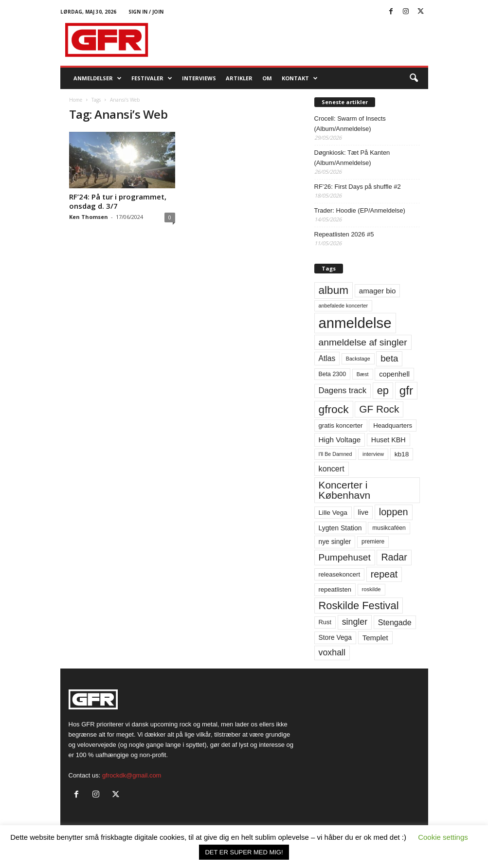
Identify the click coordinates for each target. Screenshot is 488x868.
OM (267, 78)
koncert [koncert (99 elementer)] (332, 469)
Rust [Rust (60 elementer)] (325, 622)
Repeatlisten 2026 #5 (344, 234)
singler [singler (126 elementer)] (355, 622)
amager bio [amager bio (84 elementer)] (378, 291)
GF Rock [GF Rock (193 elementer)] (379, 409)
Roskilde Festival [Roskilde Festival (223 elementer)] (359, 606)
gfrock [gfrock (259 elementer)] (334, 409)
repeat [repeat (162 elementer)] (384, 574)
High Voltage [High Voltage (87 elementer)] (340, 440)
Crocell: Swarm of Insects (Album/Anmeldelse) (350, 124)
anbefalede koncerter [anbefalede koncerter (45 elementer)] (343, 306)
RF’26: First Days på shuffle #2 (358, 187)
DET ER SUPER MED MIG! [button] (244, 852)
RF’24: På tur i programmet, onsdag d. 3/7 (118, 201)
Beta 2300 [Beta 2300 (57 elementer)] (333, 374)
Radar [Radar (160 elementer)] (394, 557)
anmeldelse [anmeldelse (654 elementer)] (355, 323)
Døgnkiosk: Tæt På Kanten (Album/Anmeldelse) (352, 158)
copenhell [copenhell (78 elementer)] (394, 374)
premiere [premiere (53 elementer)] (373, 542)
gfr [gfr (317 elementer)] (406, 390)
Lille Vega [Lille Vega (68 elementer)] (333, 513)
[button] (414, 78)
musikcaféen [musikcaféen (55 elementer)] (389, 528)
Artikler (239, 78)
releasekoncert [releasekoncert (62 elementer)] (340, 574)
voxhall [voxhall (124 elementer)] (332, 652)
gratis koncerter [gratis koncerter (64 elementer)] (341, 425)
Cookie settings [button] (443, 837)
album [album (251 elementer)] (334, 290)
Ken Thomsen (89, 217)
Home (76, 100)
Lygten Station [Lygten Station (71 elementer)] (340, 528)
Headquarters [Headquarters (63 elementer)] (393, 425)
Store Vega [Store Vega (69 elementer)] (335, 637)
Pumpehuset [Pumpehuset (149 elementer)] (345, 557)
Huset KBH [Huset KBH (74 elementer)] (389, 440)
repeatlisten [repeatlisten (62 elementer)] (335, 589)
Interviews (199, 78)
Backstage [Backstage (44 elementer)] (358, 359)
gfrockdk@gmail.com (132, 775)
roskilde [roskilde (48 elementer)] (371, 589)
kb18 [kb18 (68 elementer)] (402, 454)
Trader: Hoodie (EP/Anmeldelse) (360, 210)
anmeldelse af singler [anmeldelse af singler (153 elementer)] (363, 342)
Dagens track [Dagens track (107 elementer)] (343, 390)
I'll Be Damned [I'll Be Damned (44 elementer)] (335, 454)
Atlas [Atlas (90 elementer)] (327, 358)
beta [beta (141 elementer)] (389, 358)
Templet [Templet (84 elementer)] (375, 638)
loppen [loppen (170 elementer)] (394, 512)
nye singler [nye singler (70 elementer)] (335, 542)
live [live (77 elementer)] (363, 512)
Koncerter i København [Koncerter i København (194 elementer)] (345, 490)
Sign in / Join (146, 12)
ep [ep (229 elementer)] (383, 390)
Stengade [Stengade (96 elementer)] (395, 622)
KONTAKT (300, 78)
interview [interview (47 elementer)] (373, 454)
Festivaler (152, 78)
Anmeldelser (98, 78)
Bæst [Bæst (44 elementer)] (363, 374)
